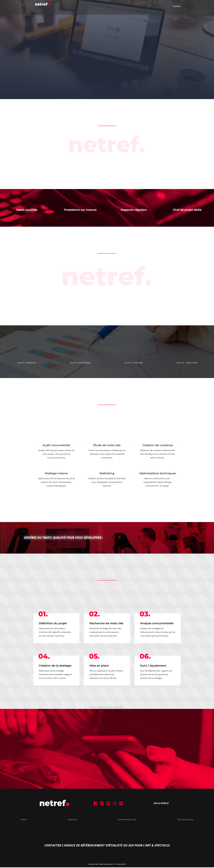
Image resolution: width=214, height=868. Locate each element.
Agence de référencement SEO (111, 707)
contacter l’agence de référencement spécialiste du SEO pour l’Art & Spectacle (107, 846)
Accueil (94, 707)
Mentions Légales (106, 865)
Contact (177, 9)
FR (115, 865)
